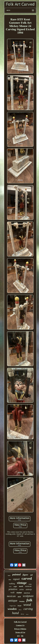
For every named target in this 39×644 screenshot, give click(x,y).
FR (22, 636)
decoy (22, 614)
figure (25, 575)
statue (19, 593)
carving (28, 609)
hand (15, 613)
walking (12, 584)
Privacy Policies (20, 629)
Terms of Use (20, 632)
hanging (22, 601)
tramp (30, 584)
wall (12, 592)
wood (27, 605)
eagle (15, 586)
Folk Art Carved (20, 622)
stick (19, 597)
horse (27, 614)
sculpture (28, 596)
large (20, 606)
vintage (22, 583)
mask (21, 586)
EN (18, 636)
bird (10, 580)
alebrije (29, 589)
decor (20, 610)
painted (16, 574)
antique (13, 600)
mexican (11, 596)
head (9, 575)
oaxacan (28, 586)
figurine (13, 606)
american (27, 593)
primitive (13, 589)
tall (31, 575)
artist (22, 589)
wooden (12, 609)
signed (16, 579)
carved (27, 578)
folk (29, 600)
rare (10, 587)
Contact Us (20, 625)
